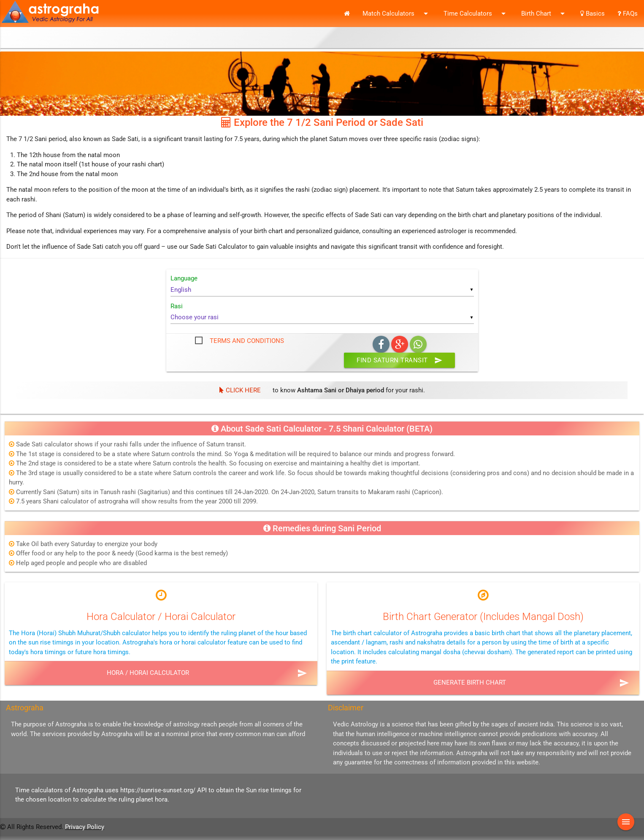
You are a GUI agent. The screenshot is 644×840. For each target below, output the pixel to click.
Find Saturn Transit (400, 360)
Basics (593, 14)
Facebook (381, 344)
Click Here (240, 390)
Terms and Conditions (247, 341)
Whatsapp (418, 344)
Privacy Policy (85, 827)
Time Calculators (476, 14)
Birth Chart (544, 14)
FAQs (628, 14)
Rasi (177, 306)
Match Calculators (397, 14)
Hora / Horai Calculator (148, 673)
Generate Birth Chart (470, 682)
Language (184, 278)
